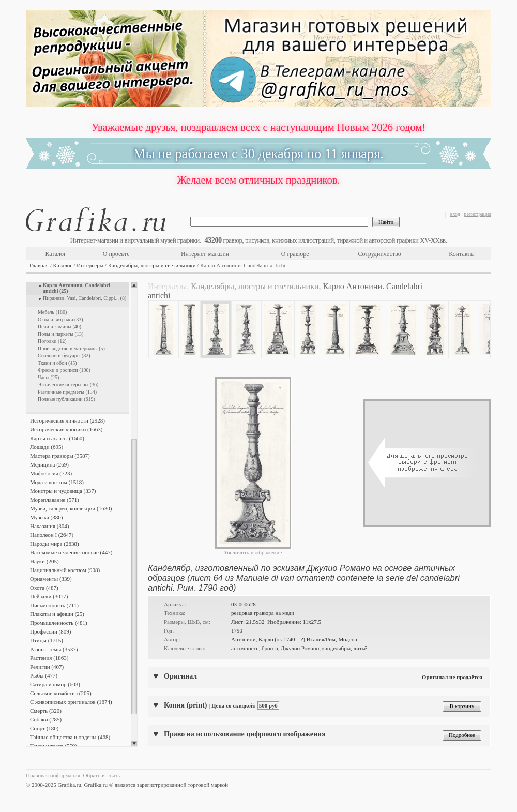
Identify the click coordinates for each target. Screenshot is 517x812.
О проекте (116, 254)
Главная (39, 265)
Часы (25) (48, 377)
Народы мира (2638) (55, 544)
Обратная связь (102, 775)
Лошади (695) (47, 447)
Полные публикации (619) (66, 399)
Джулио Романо (300, 648)
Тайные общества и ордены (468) (70, 737)
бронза (270, 648)
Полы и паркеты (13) (60, 334)
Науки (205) (44, 561)
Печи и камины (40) (59, 327)
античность (245, 648)
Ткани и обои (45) (57, 363)
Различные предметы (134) (67, 392)
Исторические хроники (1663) (66, 429)
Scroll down (134, 744)
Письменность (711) (54, 605)
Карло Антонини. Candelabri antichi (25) (77, 288)
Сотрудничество (380, 254)
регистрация (477, 214)
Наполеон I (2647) (52, 535)
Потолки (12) (52, 341)
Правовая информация (53, 775)
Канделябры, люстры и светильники (152, 265)
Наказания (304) (50, 526)
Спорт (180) (44, 728)
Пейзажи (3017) (49, 596)
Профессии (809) (50, 631)
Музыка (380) (46, 517)
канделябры (336, 648)
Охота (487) (44, 588)
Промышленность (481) (59, 623)
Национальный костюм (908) (65, 570)
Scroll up (134, 285)
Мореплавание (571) (55, 500)
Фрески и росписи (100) (64, 370)
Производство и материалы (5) (71, 348)
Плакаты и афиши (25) (57, 614)
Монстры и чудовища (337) (63, 491)
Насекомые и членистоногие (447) (71, 552)
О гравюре (295, 254)
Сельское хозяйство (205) (61, 693)
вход (455, 214)
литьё (360, 648)
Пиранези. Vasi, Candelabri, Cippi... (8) (85, 298)
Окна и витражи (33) (60, 319)
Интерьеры (90, 265)
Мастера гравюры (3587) (60, 456)
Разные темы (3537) (54, 649)
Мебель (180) (52, 312)
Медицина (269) (49, 464)
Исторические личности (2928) (67, 420)
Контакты (462, 254)
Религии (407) (47, 667)
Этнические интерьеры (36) (68, 385)
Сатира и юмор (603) (55, 684)
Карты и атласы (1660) (57, 438)
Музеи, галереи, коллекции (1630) (71, 508)
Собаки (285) (46, 719)
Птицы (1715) (47, 640)
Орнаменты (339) (51, 579)
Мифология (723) (51, 473)
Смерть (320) (46, 711)
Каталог (56, 254)
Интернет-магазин (205, 254)
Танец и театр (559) (54, 746)
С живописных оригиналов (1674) (71, 702)
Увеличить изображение (253, 552)
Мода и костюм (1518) (57, 482)
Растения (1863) (49, 658)
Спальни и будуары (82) (64, 356)
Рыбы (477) (44, 675)
